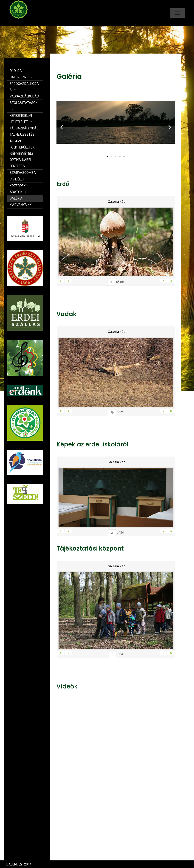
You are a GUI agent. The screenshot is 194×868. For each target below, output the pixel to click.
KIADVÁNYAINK (21, 205)
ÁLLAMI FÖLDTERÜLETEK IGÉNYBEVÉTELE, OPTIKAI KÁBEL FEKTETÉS (22, 154)
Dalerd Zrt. (26, 23)
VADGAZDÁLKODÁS (24, 96)
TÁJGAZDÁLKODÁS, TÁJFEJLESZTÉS (24, 131)
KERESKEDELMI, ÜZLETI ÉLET (21, 119)
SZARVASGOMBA (23, 173)
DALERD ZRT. (21, 77)
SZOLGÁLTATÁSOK (24, 106)
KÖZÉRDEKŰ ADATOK (19, 189)
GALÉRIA (16, 198)
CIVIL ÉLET (17, 179)
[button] (107, 157)
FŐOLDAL (17, 71)
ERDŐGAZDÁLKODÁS (24, 87)
